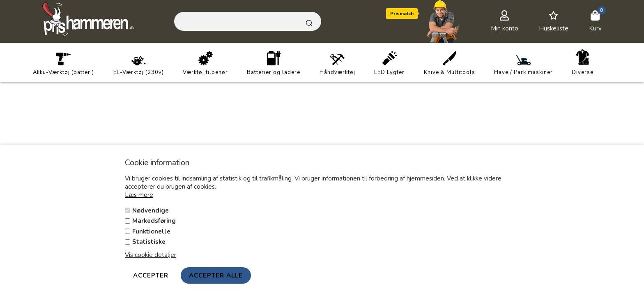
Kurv (595, 28)
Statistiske (149, 242)
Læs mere (139, 195)
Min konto (505, 28)
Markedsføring (154, 221)
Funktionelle (151, 231)
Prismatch (402, 14)
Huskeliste (554, 28)
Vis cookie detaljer (151, 255)
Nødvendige (151, 210)
